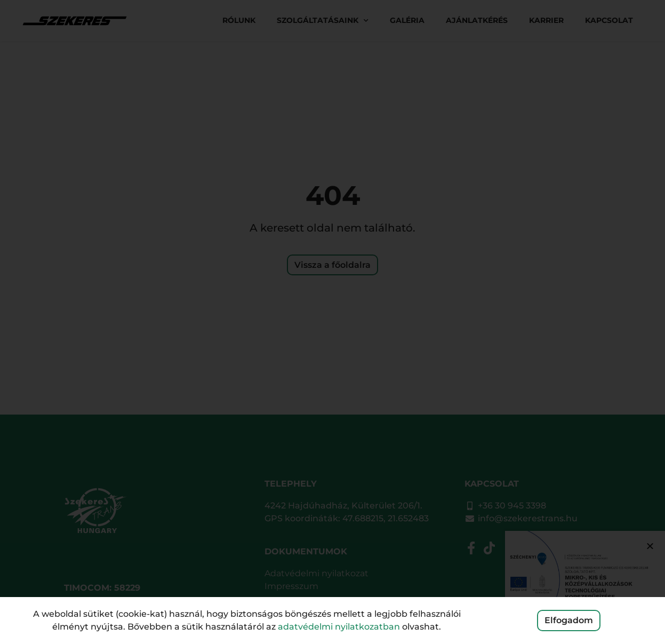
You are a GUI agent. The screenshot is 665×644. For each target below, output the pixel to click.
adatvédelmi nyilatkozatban (339, 627)
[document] (332, 322)
